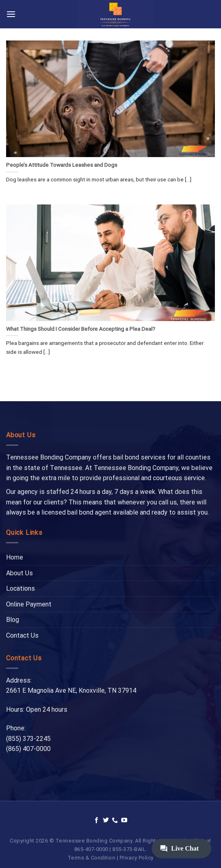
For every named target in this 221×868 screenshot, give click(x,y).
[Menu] (11, 14)
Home (15, 557)
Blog (13, 620)
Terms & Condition (92, 858)
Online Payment (29, 604)
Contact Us (22, 635)
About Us (19, 573)
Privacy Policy (137, 858)
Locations (20, 588)
